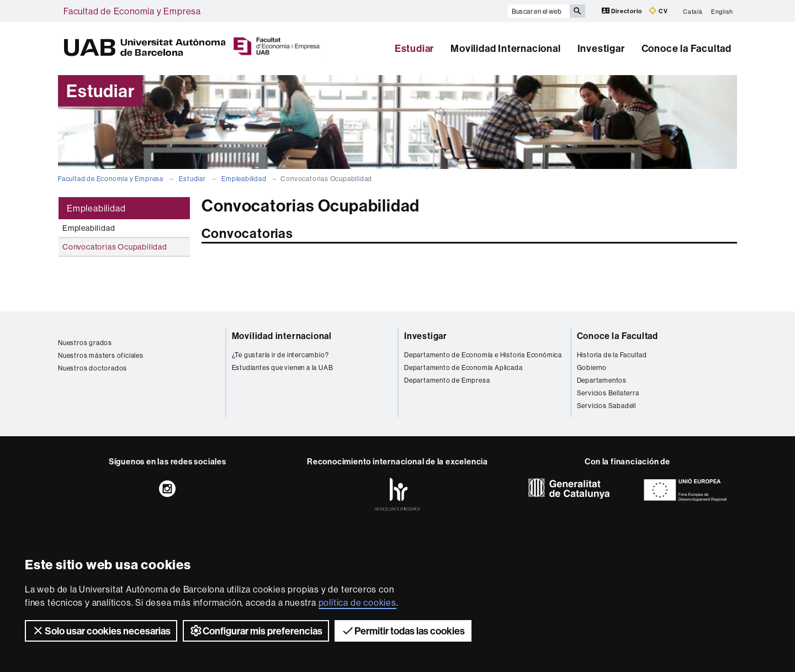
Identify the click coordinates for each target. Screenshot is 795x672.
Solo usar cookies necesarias (101, 631)
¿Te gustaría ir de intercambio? (280, 355)
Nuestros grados (85, 343)
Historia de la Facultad (612, 355)
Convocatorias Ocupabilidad (115, 247)
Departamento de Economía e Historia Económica (483, 355)
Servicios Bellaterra (608, 393)
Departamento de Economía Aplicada (463, 367)
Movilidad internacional (282, 336)
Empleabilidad (244, 179)
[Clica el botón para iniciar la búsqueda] (577, 11)
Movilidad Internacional (505, 48)
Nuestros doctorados (92, 368)
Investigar (601, 48)
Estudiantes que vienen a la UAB (283, 367)
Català (693, 11)
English (722, 11)
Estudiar (414, 48)
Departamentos (602, 380)
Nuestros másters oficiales (101, 355)
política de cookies (357, 602)
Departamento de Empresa (447, 380)
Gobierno (592, 367)
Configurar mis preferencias (256, 631)
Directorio (623, 11)
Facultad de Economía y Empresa (132, 11)
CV (658, 11)
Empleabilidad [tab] (96, 208)
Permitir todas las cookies (403, 631)
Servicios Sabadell (606, 406)
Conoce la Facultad (687, 48)
